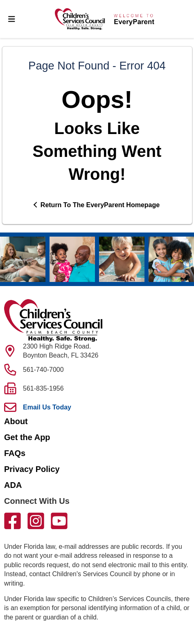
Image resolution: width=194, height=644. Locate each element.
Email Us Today (47, 407)
